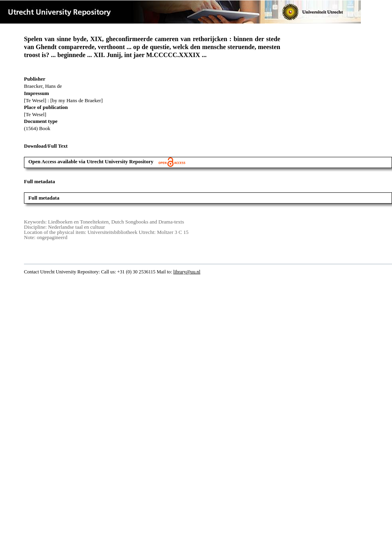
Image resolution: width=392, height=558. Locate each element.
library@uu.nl (187, 272)
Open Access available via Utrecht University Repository (107, 161)
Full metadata (44, 198)
